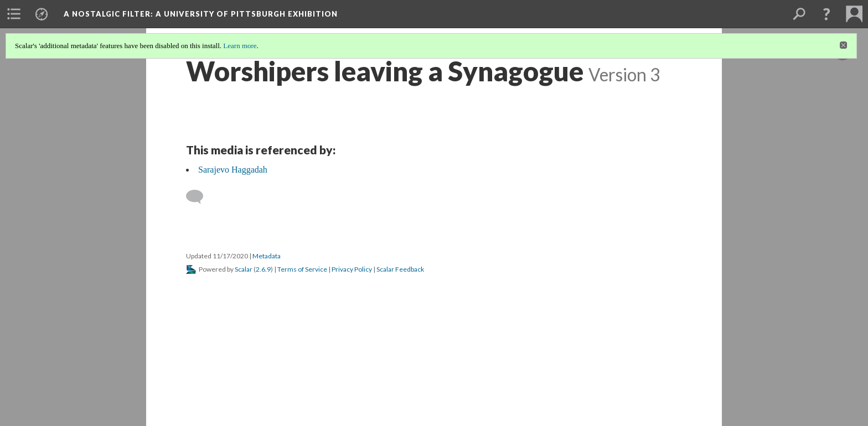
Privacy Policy (352, 269)
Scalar (244, 269)
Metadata (267, 256)
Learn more (240, 46)
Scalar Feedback (400, 269)
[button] (826, 14)
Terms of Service (302, 269)
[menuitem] (14, 14)
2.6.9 (263, 269)
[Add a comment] (200, 197)
